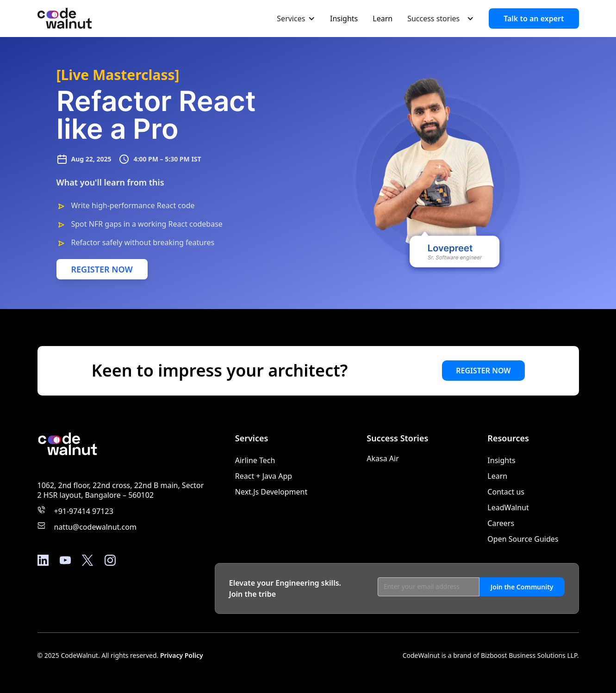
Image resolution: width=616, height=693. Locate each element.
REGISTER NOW (102, 269)
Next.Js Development (271, 492)
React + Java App (264, 476)
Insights (344, 19)
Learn (383, 19)
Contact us (506, 492)
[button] (296, 18)
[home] (65, 19)
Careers (501, 523)
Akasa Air (383, 458)
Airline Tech (255, 460)
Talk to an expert (534, 19)
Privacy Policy (182, 655)
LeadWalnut (508, 507)
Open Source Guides (523, 539)
